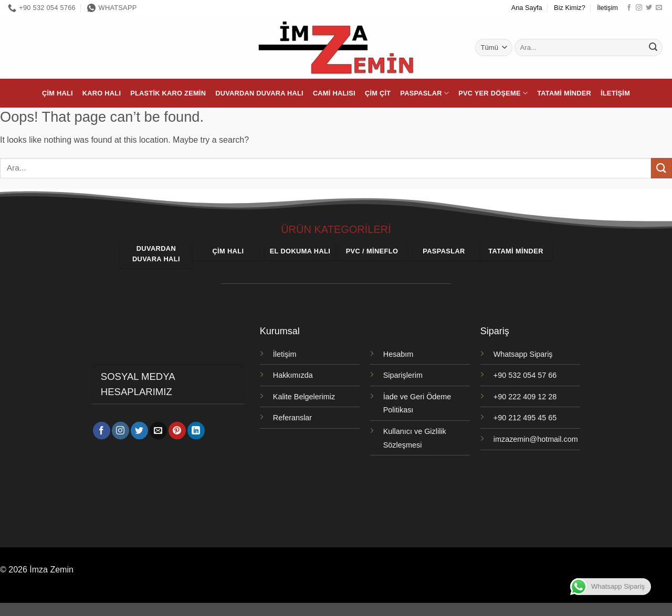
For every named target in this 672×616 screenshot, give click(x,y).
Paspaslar (424, 93)
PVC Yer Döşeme (493, 93)
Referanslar (292, 418)
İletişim (607, 8)
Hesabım (398, 354)
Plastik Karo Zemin (168, 93)
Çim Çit (378, 93)
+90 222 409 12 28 (525, 397)
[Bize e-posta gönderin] (659, 8)
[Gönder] (653, 48)
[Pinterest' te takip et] (177, 432)
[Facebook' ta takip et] (629, 8)
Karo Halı (102, 93)
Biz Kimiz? (570, 8)
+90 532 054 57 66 (525, 375)
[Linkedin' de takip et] (196, 432)
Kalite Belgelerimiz (304, 397)
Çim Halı (57, 93)
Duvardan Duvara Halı (259, 93)
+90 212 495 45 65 (525, 418)
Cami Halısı (334, 93)
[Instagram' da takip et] (639, 8)
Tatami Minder (564, 93)
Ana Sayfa (527, 8)
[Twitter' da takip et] (649, 8)
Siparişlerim (403, 375)
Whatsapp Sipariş (523, 354)
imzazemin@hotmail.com (536, 439)
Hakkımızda (293, 375)
